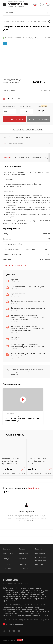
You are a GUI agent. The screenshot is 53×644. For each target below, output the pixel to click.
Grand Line (46, 234)
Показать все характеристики (15, 265)
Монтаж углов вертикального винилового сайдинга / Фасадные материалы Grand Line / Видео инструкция (23, 418)
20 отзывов (16, 99)
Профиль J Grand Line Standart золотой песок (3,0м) (38, 461)
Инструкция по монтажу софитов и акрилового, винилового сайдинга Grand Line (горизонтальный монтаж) (28, 328)
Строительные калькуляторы (41, 559)
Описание (7, 158)
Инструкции (24, 553)
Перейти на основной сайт (18, 6)
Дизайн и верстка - (13, 640)
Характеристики (22, 158)
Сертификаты (8, 553)
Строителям (7, 568)
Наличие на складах (41, 158)
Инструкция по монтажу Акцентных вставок (27, 301)
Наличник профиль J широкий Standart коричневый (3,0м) (10, 461)
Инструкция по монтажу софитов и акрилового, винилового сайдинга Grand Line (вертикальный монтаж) (28, 317)
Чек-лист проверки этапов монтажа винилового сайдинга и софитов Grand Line (27, 346)
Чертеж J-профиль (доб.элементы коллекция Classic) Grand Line (28, 355)
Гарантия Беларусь (18, 294)
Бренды (6, 559)
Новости (22, 564)
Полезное (7, 564)
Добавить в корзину (14, 119)
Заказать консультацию (39, 119)
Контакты (23, 559)
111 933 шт (26, 38)
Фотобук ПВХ (16, 338)
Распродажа (40, 553)
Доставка (6, 549)
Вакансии (39, 564)
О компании (24, 568)
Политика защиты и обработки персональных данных (26, 620)
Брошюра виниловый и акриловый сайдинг (27, 287)
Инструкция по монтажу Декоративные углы (28, 308)
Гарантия (14, 280)
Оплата (22, 549)
